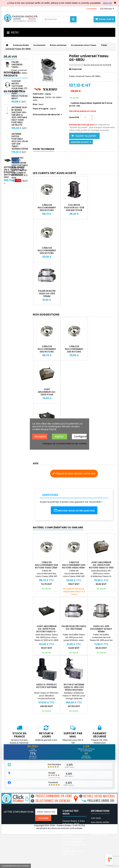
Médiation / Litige (99, 835)
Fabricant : (39, 94)
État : (36, 104)
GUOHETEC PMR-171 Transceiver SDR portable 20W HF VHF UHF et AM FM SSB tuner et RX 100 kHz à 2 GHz (20, 175)
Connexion (91, 9)
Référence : (39, 97)
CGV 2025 (96, 818)
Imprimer (77, 69)
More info (108, 3)
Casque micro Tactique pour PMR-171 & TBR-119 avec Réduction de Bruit (20, 97)
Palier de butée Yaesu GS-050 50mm (47, 294)
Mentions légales (100, 827)
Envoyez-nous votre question (74, 510)
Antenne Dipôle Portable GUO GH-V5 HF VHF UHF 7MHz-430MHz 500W (20, 149)
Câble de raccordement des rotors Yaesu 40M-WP (47, 252)
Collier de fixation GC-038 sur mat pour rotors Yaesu (74, 209)
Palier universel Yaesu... (17, 65)
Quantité (74, 117)
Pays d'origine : (41, 109)
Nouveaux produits (11, 81)
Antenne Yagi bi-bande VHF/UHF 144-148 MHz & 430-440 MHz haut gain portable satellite (19, 124)
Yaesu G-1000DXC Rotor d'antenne (46, 686)
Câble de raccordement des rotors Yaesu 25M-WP (47, 209)
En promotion (14, 197)
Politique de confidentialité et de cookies (65, 444)
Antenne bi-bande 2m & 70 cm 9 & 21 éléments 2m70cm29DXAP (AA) (14, 217)
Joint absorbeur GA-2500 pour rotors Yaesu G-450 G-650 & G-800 (47, 396)
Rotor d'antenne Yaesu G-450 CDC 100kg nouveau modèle (74, 689)
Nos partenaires (99, 831)
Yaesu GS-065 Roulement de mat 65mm (101, 629)
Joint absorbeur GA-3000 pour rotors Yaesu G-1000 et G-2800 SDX (46, 630)
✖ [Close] (115, 3)
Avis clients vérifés (100, 823)
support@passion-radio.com (73, 853)
